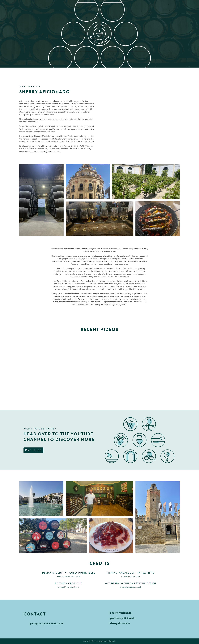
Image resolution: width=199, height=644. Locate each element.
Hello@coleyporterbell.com (69, 576)
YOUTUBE (35, 450)
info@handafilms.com (131, 576)
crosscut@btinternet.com (68, 587)
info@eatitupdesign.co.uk (131, 587)
